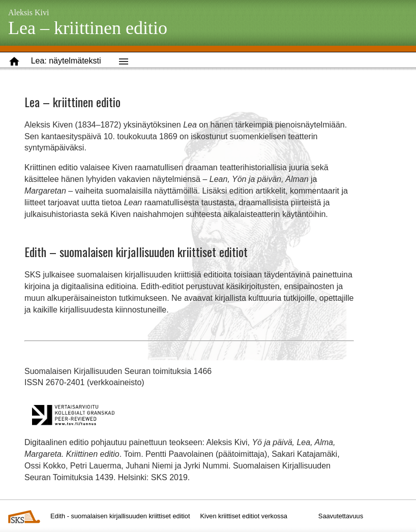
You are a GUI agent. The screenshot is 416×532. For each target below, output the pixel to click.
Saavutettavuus (341, 516)
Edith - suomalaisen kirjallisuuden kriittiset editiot (120, 516)
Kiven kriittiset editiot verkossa (244, 516)
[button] (66, 61)
